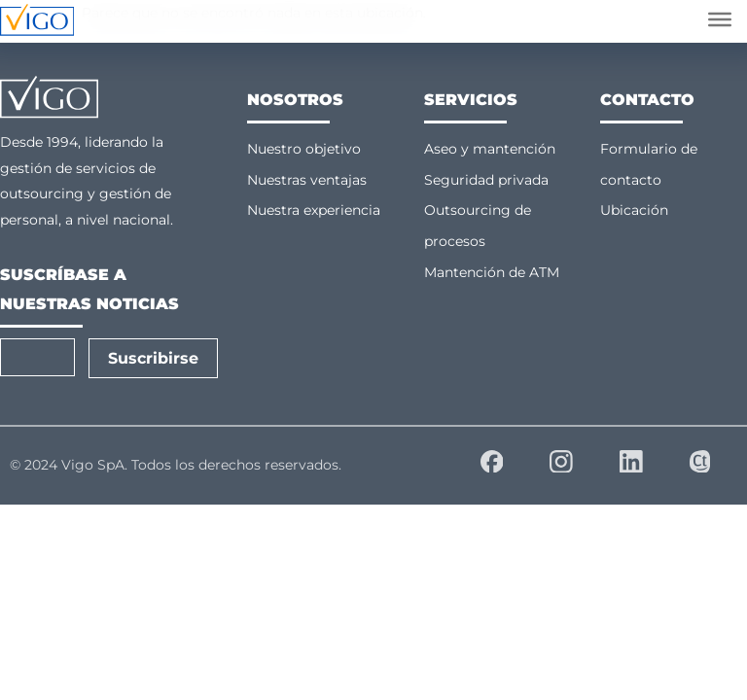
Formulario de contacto (649, 164)
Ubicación (634, 210)
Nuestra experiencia (314, 210)
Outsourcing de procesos (478, 226)
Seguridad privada (486, 180)
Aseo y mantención (490, 149)
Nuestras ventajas (307, 180)
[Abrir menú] (720, 19)
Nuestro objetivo (304, 149)
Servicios (471, 100)
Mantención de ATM (492, 272)
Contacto (647, 100)
